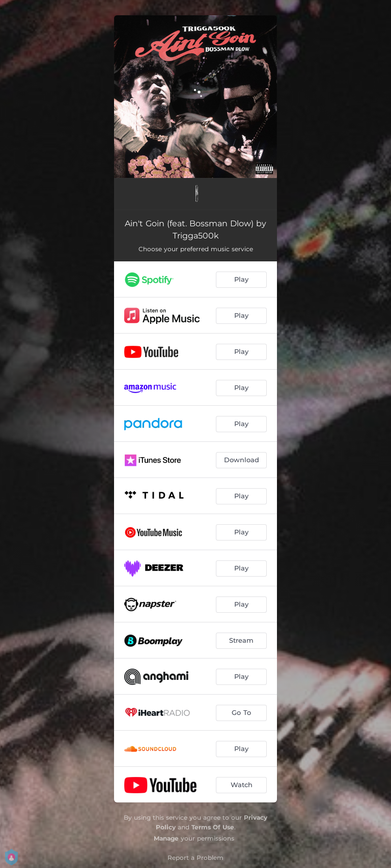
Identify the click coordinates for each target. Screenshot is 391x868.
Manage (166, 838)
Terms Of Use (213, 827)
